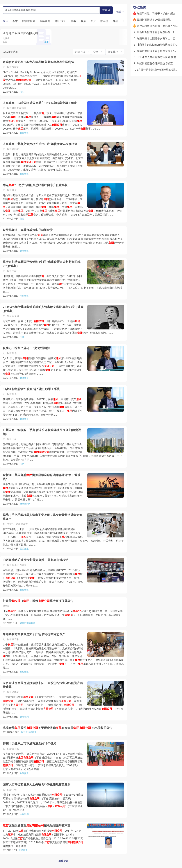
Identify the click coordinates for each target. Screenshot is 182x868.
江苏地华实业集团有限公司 (20, 33)
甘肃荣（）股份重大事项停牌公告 (38, 601)
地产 (22, 464)
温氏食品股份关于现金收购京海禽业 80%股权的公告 (58, 728)
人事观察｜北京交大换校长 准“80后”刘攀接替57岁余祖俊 (40, 144)
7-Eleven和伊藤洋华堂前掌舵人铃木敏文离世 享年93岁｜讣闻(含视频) (43, 309)
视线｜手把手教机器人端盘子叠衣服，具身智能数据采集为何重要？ (42, 517)
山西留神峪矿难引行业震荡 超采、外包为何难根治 (35, 560)
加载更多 (63, 861)
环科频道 (24, 296)
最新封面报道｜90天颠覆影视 (154, 20)
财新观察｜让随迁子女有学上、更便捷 (159, 38)
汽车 (22, 92)
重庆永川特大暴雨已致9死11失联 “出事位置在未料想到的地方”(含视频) (42, 264)
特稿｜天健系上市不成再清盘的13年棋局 (29, 744)
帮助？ (120, 12)
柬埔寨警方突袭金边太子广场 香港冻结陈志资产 (34, 634)
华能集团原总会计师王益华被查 (155, 63)
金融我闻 (24, 717)
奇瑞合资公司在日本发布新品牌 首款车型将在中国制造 (38, 62)
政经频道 (24, 133)
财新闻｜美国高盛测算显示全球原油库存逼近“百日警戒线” (42, 477)
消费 (22, 337)
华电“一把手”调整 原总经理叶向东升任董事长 (35, 185)
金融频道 (24, 251)
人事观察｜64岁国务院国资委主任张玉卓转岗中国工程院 (40, 103)
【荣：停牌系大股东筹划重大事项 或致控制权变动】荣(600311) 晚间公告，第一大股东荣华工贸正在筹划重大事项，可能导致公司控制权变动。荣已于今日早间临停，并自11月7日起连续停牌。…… (63, 615)
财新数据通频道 (28, 623)
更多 (47, 42)
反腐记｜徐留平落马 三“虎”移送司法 (26, 348)
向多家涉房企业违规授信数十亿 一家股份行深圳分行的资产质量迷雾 (43, 685)
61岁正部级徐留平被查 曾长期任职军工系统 (31, 389)
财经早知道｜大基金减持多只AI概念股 (28, 230)
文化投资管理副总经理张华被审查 (37, 825)
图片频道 (24, 549)
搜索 (106, 10)
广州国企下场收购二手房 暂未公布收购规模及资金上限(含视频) (42, 432)
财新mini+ (25, 504)
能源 (22, 219)
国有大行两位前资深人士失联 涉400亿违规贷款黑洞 (37, 784)
